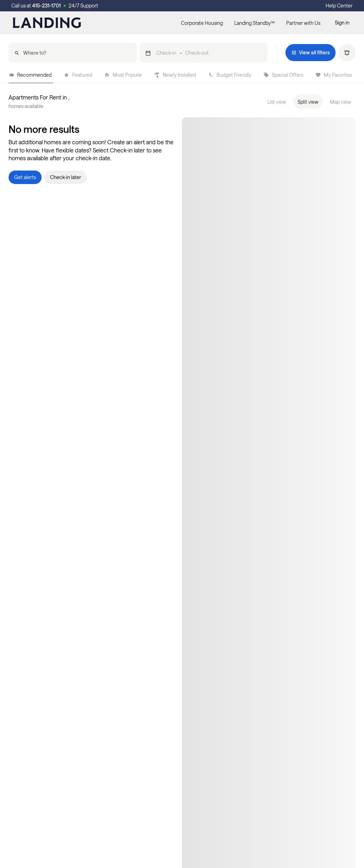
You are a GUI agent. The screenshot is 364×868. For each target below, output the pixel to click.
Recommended (30, 75)
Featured (78, 75)
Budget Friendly (230, 75)
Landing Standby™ (255, 23)
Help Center (339, 6)
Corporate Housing (202, 23)
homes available (26, 106)
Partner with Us (303, 23)
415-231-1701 (46, 6)
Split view (308, 102)
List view (277, 102)
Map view (341, 102)
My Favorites (334, 75)
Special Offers (283, 75)
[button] (204, 53)
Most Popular (123, 75)
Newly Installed (175, 75)
